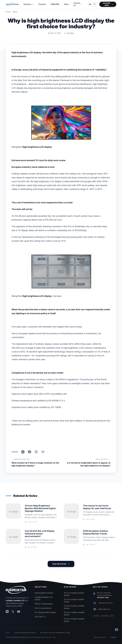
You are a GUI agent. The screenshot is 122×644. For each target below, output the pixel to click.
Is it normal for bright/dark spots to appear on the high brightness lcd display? (89, 464)
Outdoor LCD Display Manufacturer (55, 633)
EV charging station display (45, 612)
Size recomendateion (43, 608)
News (15, 12)
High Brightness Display (44, 593)
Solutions (29, 4)
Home (16, 4)
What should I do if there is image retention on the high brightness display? (35, 464)
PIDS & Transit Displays (44, 604)
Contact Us (78, 4)
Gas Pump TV (40, 617)
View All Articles (61, 564)
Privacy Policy (100, 637)
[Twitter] (13, 612)
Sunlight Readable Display (25, 633)
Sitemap (113, 637)
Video (66, 4)
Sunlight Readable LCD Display (44, 598)
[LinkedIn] (7, 612)
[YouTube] (19, 612)
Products (42, 4)
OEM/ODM (55, 4)
